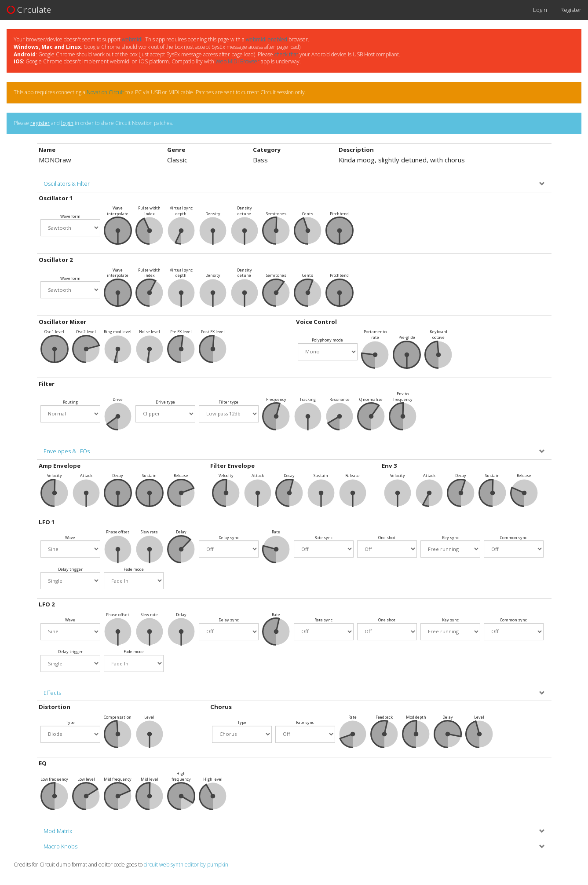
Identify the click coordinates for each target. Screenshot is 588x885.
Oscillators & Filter (67, 184)
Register (571, 10)
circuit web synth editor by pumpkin (186, 865)
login (67, 123)
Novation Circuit (105, 92)
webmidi (132, 39)
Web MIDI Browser (237, 61)
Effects (52, 693)
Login (540, 10)
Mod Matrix (58, 831)
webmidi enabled (267, 39)
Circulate (29, 10)
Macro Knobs (60, 846)
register (40, 123)
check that (286, 54)
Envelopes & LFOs (67, 451)
